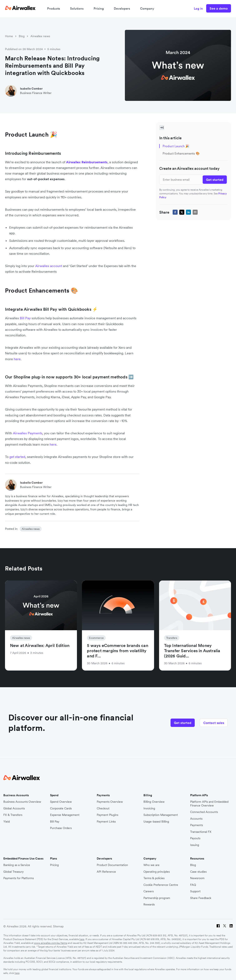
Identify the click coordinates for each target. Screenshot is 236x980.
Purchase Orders (61, 828)
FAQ (193, 885)
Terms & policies (154, 878)
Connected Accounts (204, 812)
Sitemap (58, 926)
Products (54, 8)
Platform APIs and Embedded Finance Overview (209, 804)
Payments (196, 825)
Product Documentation (112, 865)
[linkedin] (188, 212)
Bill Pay (25, 318)
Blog (22, 36)
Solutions (77, 8)
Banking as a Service (17, 865)
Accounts (196, 819)
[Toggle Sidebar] (162, 128)
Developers (122, 8)
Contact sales (214, 723)
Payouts (195, 838)
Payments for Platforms (19, 878)
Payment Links (106, 822)
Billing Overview (154, 802)
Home (9, 36)
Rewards (149, 905)
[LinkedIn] (231, 926)
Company (147, 8)
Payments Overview (110, 802)
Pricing (99, 8)
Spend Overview (61, 802)
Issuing (195, 845)
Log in (198, 8)
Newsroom (197, 878)
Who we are (151, 865)
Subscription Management (161, 815)
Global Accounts (14, 808)
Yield (7, 822)
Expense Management (65, 815)
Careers (149, 891)
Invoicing (149, 808)
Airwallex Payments (28, 433)
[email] (195, 212)
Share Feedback (201, 898)
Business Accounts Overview (22, 802)
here (82, 939)
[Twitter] (225, 926)
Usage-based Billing (156, 822)
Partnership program (157, 898)
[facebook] (175, 212)
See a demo (219, 8)
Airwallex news (40, 36)
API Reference (106, 872)
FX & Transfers (13, 815)
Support (195, 891)
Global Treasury (13, 872)
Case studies (198, 872)
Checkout (103, 808)
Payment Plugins (107, 815)
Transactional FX (201, 832)
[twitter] (182, 212)
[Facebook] (218, 926)
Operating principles (157, 872)
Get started (183, 723)
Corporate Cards (61, 808)
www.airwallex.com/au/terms (51, 943)
